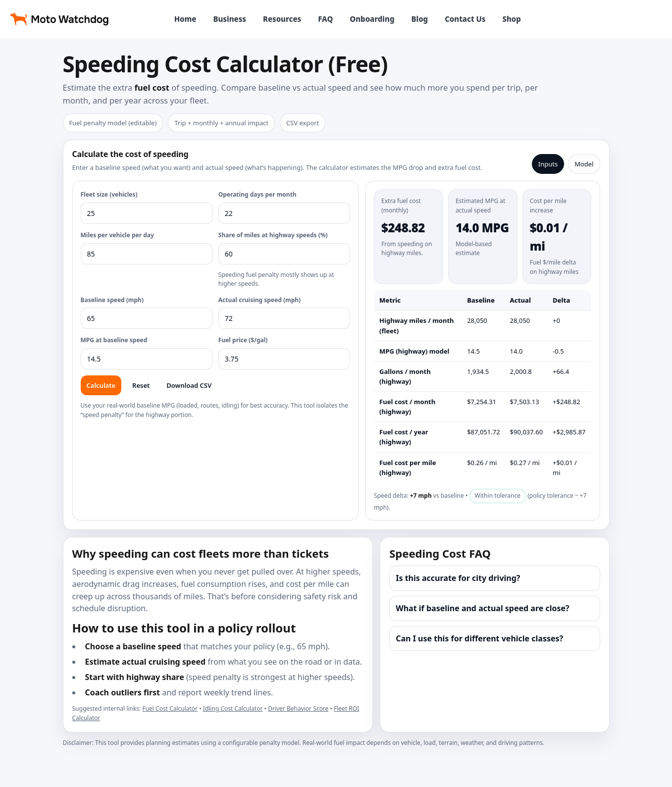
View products (624, 19)
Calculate (101, 385)
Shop (511, 19)
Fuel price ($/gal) (243, 340)
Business (229, 19)
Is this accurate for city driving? (458, 578)
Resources (282, 19)
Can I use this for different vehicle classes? (479, 638)
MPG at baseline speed (114, 340)
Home (185, 19)
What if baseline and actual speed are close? (482, 608)
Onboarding (372, 19)
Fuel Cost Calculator (170, 708)
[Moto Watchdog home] (59, 19)
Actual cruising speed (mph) (259, 300)
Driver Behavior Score (298, 708)
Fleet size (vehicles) (109, 194)
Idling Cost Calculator (233, 708)
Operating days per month (258, 194)
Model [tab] (584, 164)
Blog (419, 19)
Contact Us (465, 19)
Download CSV (189, 385)
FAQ (325, 19)
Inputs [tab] (548, 164)
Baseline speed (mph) (112, 300)
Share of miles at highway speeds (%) (273, 235)
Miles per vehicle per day (117, 235)
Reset (141, 385)
